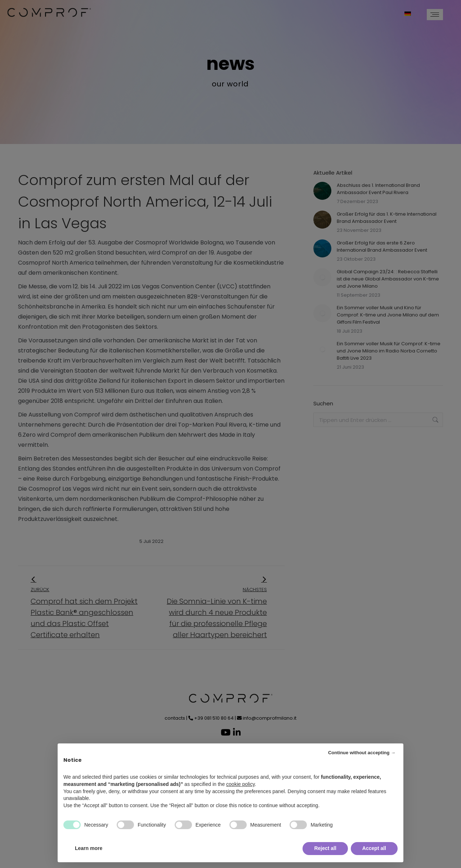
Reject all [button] (325, 848)
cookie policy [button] (240, 784)
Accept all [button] (374, 848)
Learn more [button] (89, 848)
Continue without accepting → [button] (362, 753)
